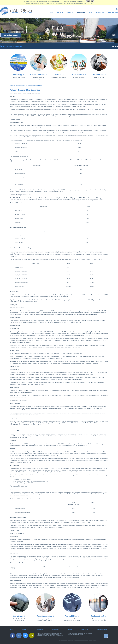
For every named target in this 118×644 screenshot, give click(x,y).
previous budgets (35, 93)
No (92, 1)
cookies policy (87, 3)
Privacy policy (71, 640)
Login (95, 640)
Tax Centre (28, 85)
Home (51, 13)
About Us (60, 13)
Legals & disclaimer (79, 640)
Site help (86, 640)
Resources (81, 13)
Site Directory (113, 13)
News (91, 13)
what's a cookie (55, 1)
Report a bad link (63, 640)
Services (70, 13)
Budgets (34, 85)
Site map (91, 640)
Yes (88, 1)
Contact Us (100, 13)
